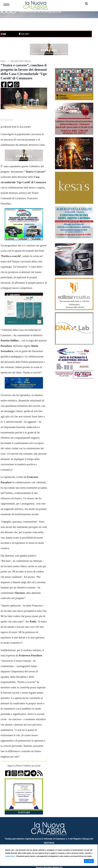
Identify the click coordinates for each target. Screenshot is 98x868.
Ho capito (89, 861)
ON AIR (24, 34)
